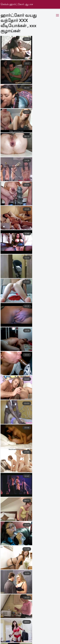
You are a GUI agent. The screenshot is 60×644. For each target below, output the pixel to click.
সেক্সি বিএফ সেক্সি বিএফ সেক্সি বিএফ (14, 633)
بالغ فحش (16, 636)
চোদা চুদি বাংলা (49, 636)
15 (14, 589)
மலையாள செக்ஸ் (31, 642)
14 (53, 583)
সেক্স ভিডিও (25, 639)
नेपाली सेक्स (39, 633)
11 (29, 583)
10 (21, 583)
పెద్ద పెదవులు (9, 639)
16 (22, 589)
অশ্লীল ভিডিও (41, 639)
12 (37, 583)
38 (38, 589)
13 (45, 583)
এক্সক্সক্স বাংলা (32, 636)
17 (30, 589)
